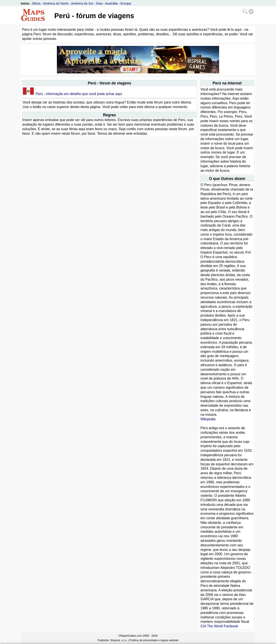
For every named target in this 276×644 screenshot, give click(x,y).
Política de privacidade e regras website (154, 640)
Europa (126, 3)
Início (25, 3)
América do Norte (56, 3)
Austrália (111, 3)
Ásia (99, 3)
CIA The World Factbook (219, 626)
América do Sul (82, 3)
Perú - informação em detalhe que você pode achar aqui (79, 94)
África (36, 3)
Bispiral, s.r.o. (119, 640)
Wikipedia (208, 419)
